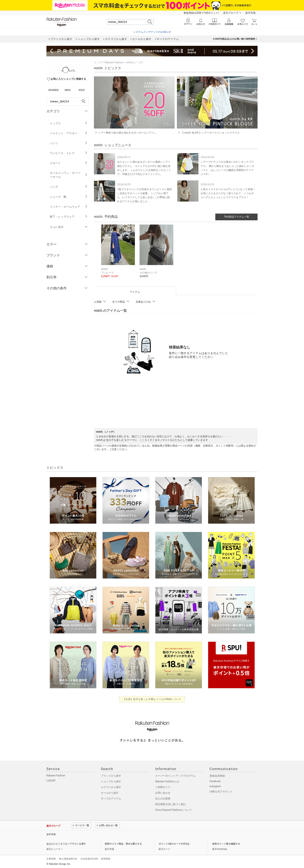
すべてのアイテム (111, 798)
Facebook (215, 781)
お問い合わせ (163, 792)
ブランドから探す (111, 775)
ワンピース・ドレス (69, 153)
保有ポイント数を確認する (226, 843)
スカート (69, 163)
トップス (69, 123)
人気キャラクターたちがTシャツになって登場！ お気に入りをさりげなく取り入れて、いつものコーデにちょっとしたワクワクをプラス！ (228, 193)
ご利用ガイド (163, 787)
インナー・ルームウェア (69, 207)
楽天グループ (231, 13)
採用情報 (106, 858)
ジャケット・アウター (69, 133)
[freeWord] (68, 102)
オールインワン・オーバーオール (69, 175)
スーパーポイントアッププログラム (175, 775)
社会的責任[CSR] (89, 858)
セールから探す (110, 792)
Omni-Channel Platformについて (173, 809)
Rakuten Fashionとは (167, 781)
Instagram (215, 786)
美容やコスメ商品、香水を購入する (123, 843)
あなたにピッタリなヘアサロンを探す (66, 843)
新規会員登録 (217, 775)
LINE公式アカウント (221, 791)
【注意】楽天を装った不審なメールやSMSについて (152, 699)
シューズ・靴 (69, 197)
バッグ (69, 187)
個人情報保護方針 (68, 858)
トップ (98, 62)
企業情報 (51, 858)
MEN (68, 90)
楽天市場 (250, 13)
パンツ (69, 143)
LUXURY (51, 780)
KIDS (82, 90)
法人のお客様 (163, 798)
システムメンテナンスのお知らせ (152, 32)
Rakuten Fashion (114, 62)
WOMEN (54, 90)
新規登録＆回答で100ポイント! (201, 13)
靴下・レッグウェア (69, 217)
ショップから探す (111, 781)
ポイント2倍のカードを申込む (174, 843)
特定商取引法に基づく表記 (170, 804)
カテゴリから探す (111, 787)
